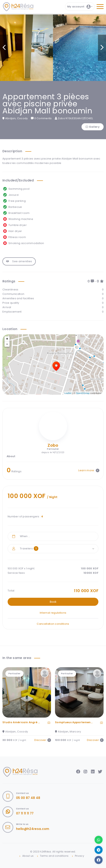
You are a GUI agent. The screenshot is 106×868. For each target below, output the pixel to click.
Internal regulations (53, 613)
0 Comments (41, 118)
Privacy (79, 856)
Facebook (78, 772)
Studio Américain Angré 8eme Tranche (31, 722)
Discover (43, 740)
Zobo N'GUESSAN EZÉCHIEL (74, 118)
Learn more (89, 470)
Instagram (85, 772)
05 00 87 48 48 (28, 798)
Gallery (93, 127)
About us (28, 856)
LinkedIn (93, 772)
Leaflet (68, 393)
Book (53, 602)
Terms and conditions (54, 856)
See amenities (19, 261)
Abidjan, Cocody (15, 118)
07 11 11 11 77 (25, 813)
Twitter (100, 772)
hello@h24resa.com (33, 829)
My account (79, 7)
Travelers (29, 548)
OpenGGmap (83, 393)
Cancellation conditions (53, 624)
